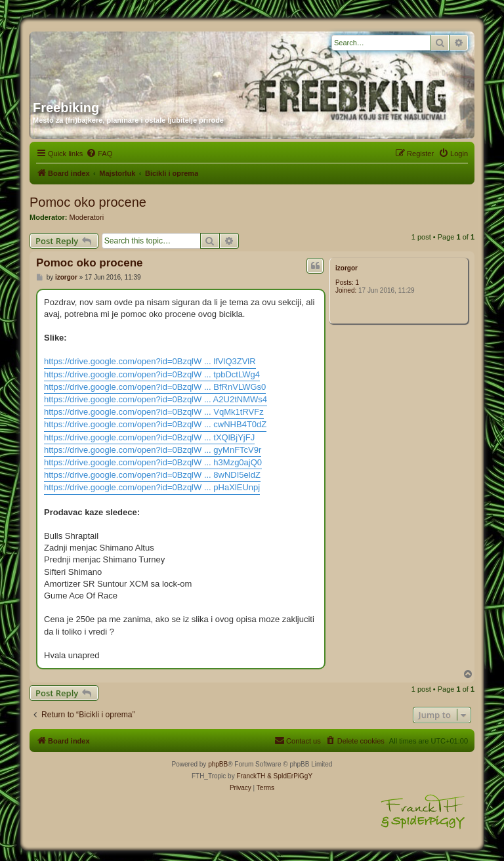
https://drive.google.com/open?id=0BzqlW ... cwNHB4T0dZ (155, 424)
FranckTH (251, 776)
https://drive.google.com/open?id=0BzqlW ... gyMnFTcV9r (153, 450)
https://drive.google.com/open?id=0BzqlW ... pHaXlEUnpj (152, 487)
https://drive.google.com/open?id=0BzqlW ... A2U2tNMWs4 (156, 399)
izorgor (346, 268)
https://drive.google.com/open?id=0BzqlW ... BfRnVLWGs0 (155, 387)
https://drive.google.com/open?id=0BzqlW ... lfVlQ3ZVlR (150, 361)
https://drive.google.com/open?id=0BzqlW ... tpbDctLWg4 (152, 374)
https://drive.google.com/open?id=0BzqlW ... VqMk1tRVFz (154, 412)
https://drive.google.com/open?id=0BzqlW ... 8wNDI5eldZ (152, 475)
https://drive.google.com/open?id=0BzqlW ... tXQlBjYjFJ (149, 437)
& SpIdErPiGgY (290, 776)
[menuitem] (99, 154)
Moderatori (87, 217)
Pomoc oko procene (88, 202)
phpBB (218, 764)
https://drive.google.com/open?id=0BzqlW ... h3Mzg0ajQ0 (153, 462)
